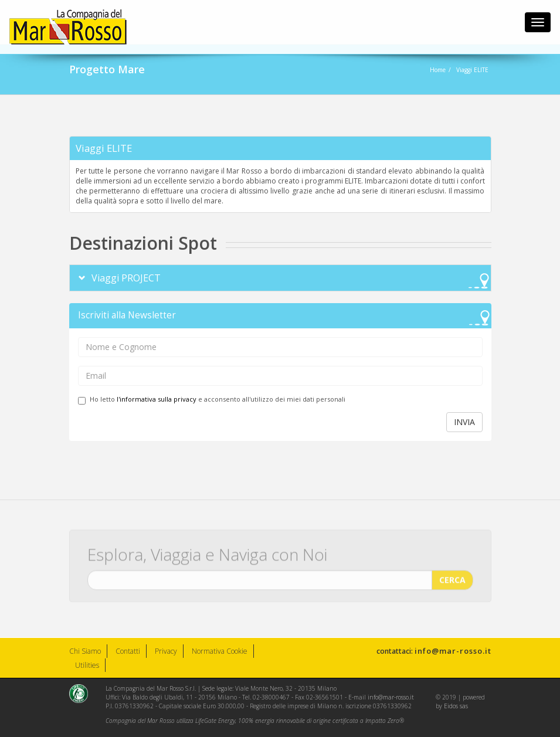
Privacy (166, 651)
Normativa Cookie (220, 651)
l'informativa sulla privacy (157, 399)
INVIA (464, 422)
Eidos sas (456, 706)
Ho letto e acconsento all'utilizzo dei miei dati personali (212, 400)
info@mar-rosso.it (453, 651)
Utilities (87, 665)
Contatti (128, 651)
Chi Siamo (85, 651)
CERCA (452, 576)
